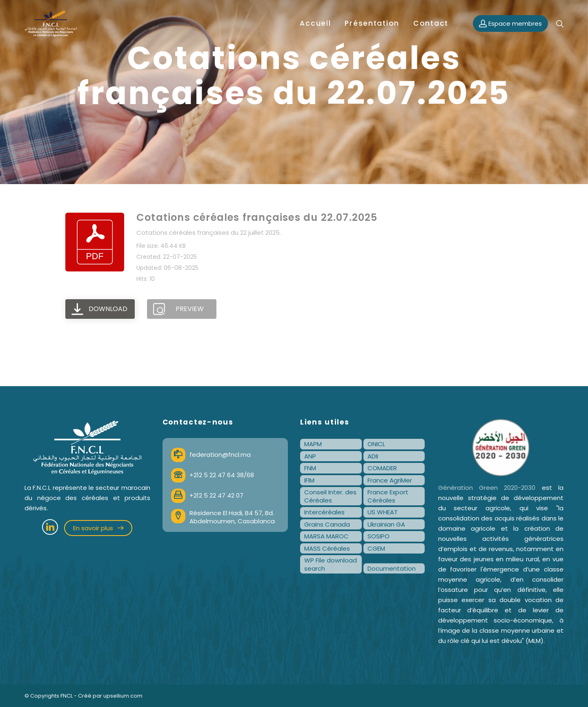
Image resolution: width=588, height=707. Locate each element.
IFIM (309, 480)
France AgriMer (390, 480)
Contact (431, 23)
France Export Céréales (388, 496)
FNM (310, 468)
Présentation (372, 23)
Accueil (315, 23)
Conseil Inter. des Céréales (330, 496)
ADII (373, 456)
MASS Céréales (327, 548)
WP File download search (331, 564)
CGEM (376, 548)
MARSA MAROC (326, 536)
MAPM (313, 444)
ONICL (376, 444)
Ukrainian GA (386, 524)
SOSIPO (379, 536)
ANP (310, 456)
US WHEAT (383, 512)
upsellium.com (123, 696)
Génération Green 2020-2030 (487, 488)
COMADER (382, 468)
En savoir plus (98, 528)
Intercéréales (324, 512)
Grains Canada (327, 524)
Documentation (392, 568)
